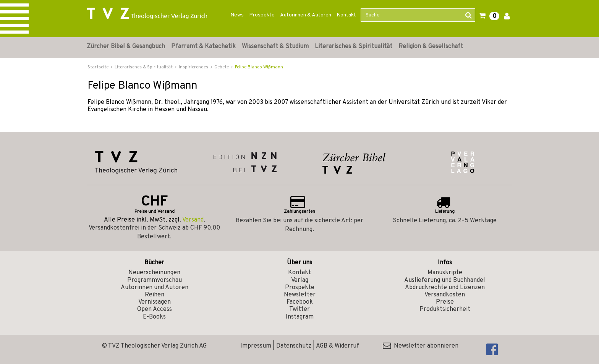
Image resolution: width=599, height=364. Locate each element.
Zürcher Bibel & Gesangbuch (126, 47)
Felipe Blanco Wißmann (259, 67)
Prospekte (262, 15)
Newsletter (300, 295)
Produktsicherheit (445, 309)
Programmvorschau (155, 280)
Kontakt (346, 15)
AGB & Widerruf (338, 346)
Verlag (300, 280)
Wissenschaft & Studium (275, 47)
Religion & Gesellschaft (431, 47)
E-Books (154, 317)
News (237, 15)
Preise (445, 302)
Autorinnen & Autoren (306, 15)
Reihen (155, 295)
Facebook (300, 302)
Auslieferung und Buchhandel (445, 280)
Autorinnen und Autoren (155, 288)
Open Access (155, 309)
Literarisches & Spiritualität (354, 47)
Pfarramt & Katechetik (203, 47)
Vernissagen (155, 302)
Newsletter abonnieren (421, 346)
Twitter (299, 309)
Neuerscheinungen (154, 273)
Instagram (300, 317)
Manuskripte (445, 273)
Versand (193, 220)
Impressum (256, 346)
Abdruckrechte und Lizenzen (445, 288)
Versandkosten (445, 295)
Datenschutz (294, 346)
